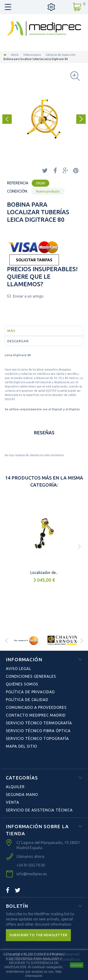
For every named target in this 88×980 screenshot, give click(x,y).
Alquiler (15, 787)
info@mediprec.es (32, 874)
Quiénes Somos (22, 684)
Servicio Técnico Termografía (39, 723)
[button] (38, 935)
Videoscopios (32, 55)
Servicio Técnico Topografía (37, 738)
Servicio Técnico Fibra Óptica (38, 731)
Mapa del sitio (21, 746)
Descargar (18, 341)
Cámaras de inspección (61, 55)
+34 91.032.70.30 (31, 865)
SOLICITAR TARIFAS (34, 260)
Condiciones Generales (31, 676)
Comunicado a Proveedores (36, 707)
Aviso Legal (19, 669)
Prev (6, 641)
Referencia (18, 183)
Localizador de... (44, 573)
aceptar (77, 965)
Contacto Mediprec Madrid (36, 715)
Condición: (17, 191)
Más (11, 331)
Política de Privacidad (30, 692)
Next (82, 641)
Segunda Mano (22, 794)
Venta (15, 55)
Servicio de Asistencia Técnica (39, 810)
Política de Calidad (27, 700)
